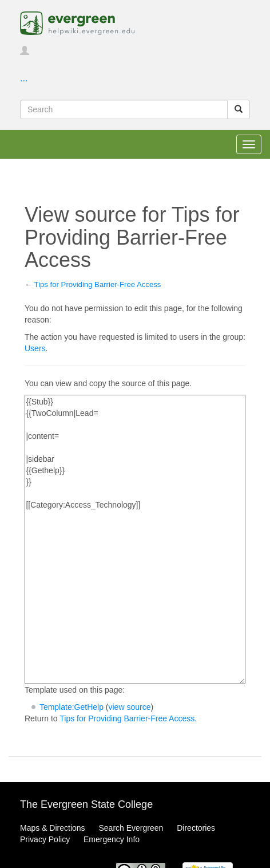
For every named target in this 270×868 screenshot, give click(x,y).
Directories (196, 828)
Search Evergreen (131, 828)
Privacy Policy (45, 839)
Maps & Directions (53, 828)
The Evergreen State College (86, 804)
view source (130, 707)
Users (35, 348)
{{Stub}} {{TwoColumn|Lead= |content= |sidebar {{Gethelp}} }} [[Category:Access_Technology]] (135, 539)
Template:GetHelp (72, 707)
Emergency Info (112, 839)
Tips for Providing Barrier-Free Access (98, 284)
